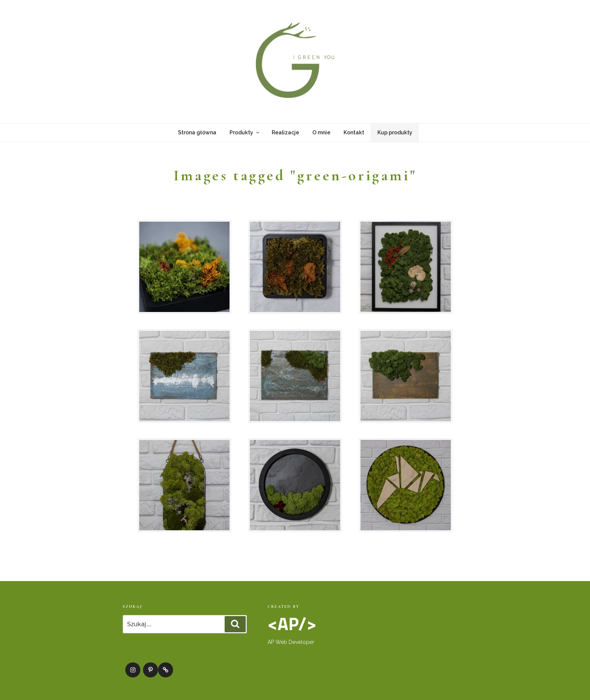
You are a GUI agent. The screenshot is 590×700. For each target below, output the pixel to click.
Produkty (245, 132)
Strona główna (197, 132)
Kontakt (354, 132)
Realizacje (285, 132)
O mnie (321, 132)
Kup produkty (395, 132)
